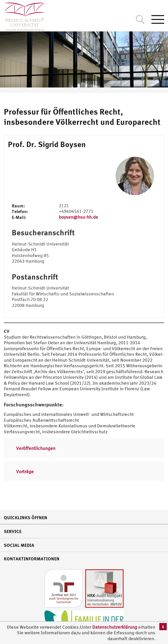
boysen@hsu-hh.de (78, 217)
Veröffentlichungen (36, 448)
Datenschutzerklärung (115, 627)
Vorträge (25, 471)
